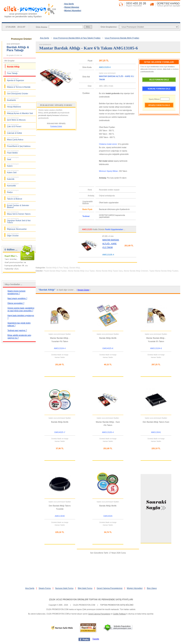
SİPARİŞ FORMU (107, 19)
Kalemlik (13, 178)
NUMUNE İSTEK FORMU (136, 19)
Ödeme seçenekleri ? (16, 303)
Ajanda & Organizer (16, 79)
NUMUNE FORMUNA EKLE (159, 89)
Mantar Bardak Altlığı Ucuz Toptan (81, 271)
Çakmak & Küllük (15, 132)
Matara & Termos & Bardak (19, 86)
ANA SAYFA (78, 19)
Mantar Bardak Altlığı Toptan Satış (109, 271)
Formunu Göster (56, 126)
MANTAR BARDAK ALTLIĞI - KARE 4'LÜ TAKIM (111, 244)
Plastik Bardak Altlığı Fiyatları (55, 271)
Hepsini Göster (83, 290)
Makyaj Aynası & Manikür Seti (20, 112)
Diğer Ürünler (13, 235)
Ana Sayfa (69, 4)
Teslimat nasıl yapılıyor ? (17, 330)
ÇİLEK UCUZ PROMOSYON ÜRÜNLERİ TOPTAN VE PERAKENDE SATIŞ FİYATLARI (91, 600)
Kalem (13, 165)
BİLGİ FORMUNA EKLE (159, 80)
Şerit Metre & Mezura (16, 119)
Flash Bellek (13, 152)
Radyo (13, 191)
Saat (13, 158)
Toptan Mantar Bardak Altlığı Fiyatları (164, 271)
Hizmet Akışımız (72, 7)
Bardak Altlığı (13, 66)
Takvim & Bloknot (15, 198)
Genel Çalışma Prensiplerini (99, 614)
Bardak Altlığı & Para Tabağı (57, 268)
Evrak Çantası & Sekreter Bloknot (18, 205)
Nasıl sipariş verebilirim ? (17, 298)
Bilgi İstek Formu (85, 588)
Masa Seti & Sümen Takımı (19, 213)
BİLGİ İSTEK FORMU (166, 19)
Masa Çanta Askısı (15, 139)
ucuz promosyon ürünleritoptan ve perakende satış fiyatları (23, 15)
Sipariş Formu (45, 588)
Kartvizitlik (13, 185)
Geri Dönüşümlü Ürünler (18, 93)
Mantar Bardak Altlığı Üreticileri (136, 271)
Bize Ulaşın (152, 588)
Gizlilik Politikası (119, 614)
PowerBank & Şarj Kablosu (19, 145)
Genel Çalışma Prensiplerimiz (110, 588)
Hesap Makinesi (14, 106)
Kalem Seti (13, 172)
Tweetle (96, 639)
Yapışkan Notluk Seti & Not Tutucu (19, 221)
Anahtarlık (13, 99)
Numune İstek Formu (64, 588)
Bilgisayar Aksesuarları (17, 228)
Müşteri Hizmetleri (73, 10)
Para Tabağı (13, 72)
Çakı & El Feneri (14, 126)
